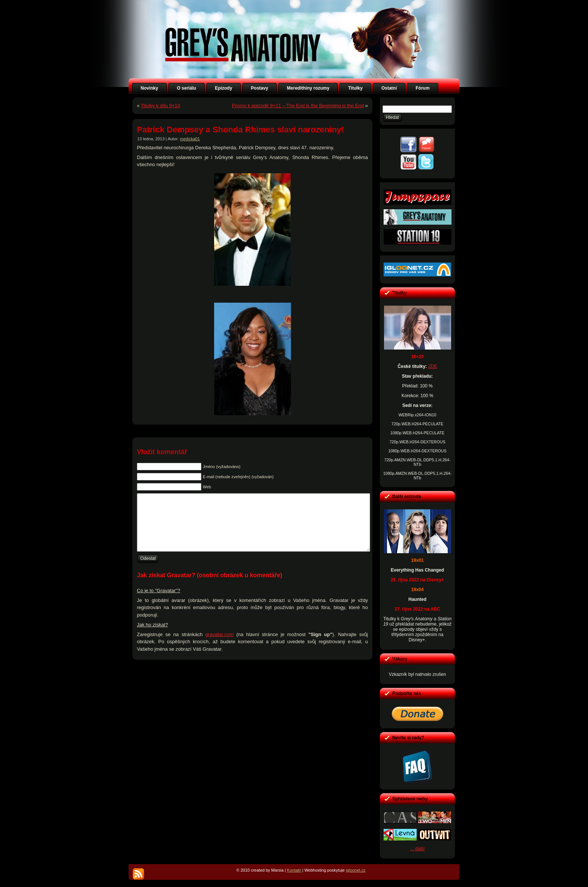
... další (418, 849)
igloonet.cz (356, 870)
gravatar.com (220, 646)
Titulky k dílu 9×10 (161, 106)
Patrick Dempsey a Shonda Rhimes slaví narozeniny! (241, 130)
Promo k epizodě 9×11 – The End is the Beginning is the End (298, 106)
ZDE (433, 366)
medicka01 (190, 139)
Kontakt (294, 870)
